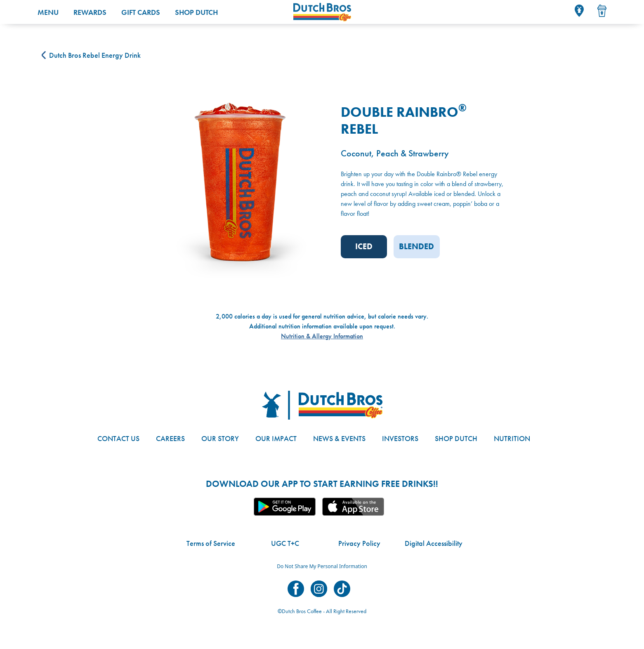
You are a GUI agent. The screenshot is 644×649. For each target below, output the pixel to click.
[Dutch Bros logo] (322, 405)
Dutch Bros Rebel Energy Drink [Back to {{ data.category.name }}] (91, 55)
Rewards (90, 12)
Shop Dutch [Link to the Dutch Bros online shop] (456, 438)
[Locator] (579, 11)
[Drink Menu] (602, 11)
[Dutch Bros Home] (396, 12)
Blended (416, 246)
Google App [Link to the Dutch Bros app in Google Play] (285, 507)
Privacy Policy (359, 543)
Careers (170, 438)
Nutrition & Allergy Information (322, 336)
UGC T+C (285, 543)
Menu (48, 12)
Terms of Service (211, 543)
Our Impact (276, 438)
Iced (364, 246)
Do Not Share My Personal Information (322, 566)
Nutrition (512, 438)
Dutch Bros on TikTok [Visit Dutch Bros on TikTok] (342, 589)
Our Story (220, 438)
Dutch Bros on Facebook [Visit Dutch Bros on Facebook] (296, 589)
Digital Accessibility (434, 543)
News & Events (339, 438)
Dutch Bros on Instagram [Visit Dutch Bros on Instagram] (319, 589)
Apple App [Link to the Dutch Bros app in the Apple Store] (353, 507)
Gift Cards (141, 12)
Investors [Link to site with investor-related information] (400, 438)
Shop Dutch (196, 12)
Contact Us (118, 438)
